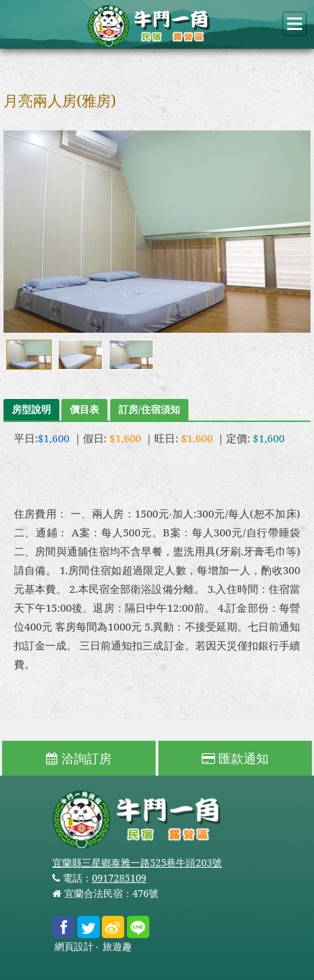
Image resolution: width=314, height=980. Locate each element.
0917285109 (119, 878)
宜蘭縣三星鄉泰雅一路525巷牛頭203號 (137, 862)
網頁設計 (74, 947)
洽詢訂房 (79, 758)
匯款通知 (235, 758)
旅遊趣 (117, 947)
